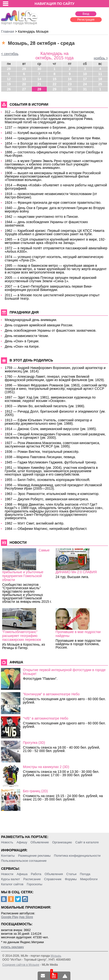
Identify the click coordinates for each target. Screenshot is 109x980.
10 (85, 74)
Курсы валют (10, 879)
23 (70, 84)
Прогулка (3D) (34, 743)
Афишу (22, 842)
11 (100, 74)
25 (100, 84)
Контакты (8, 856)
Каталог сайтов (12, 884)
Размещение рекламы (34, 856)
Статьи (71, 874)
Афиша (22, 874)
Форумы (71, 879)
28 (9, 69)
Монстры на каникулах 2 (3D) (46, 767)
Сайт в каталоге (87, 842)
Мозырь (56, 956)
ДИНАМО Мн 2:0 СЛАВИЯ (76, 572)
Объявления (54, 874)
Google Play (10, 917)
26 (9, 89)
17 (85, 79)
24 (85, 84)
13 (24, 79)
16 (70, 79)
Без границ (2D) (35, 791)
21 (39, 84)
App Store (26, 917)
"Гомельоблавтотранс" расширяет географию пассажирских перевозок (22, 636)
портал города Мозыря (19, 22)
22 (55, 84)
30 (39, 69)
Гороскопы (34, 884)
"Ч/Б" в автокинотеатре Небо (46, 718)
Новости (7, 874)
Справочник (53, 879)
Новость (7, 842)
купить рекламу (12, 947)
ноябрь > (101, 58)
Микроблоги (89, 879)
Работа (36, 874)
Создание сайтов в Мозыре (21, 965)
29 (24, 69)
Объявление (40, 842)
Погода (85, 874)
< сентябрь (10, 54)
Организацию (62, 842)
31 (85, 89)
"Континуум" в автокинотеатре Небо (51, 694)
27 (24, 89)
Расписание (32, 879)
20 (24, 84)
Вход (86, 14)
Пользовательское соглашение (24, 861)
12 (9, 79)
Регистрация (86, 20)
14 (39, 79)
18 (100, 79)
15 (55, 79)
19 (9, 84)
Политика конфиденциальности (77, 856)
